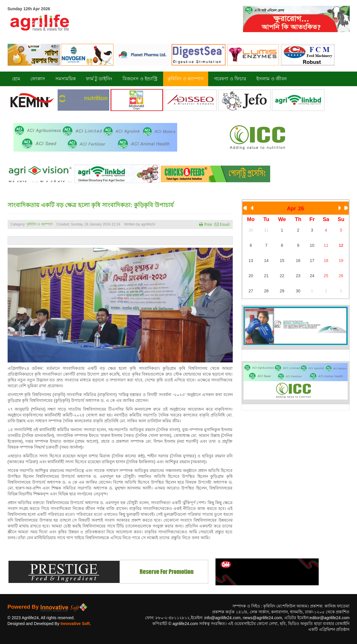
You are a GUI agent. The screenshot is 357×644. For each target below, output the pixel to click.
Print (207, 224)
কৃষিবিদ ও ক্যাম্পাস (40, 224)
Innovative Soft (75, 624)
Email (224, 224)
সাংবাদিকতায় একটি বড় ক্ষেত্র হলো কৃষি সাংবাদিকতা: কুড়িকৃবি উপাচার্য (91, 205)
